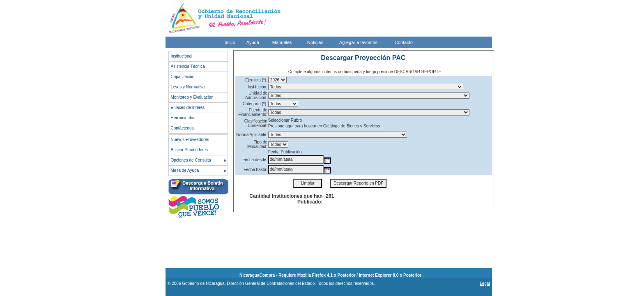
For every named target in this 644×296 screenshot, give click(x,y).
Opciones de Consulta (191, 160)
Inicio (230, 42)
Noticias (315, 42)
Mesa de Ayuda (185, 170)
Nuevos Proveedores (190, 140)
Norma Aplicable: (252, 135)
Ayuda (253, 42)
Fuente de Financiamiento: (253, 112)
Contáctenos (182, 128)
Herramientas (183, 118)
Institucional (182, 56)
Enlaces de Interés (188, 108)
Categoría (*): (255, 104)
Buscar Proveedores (190, 150)
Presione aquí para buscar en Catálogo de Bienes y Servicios (324, 126)
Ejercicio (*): (256, 80)
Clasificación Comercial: (256, 123)
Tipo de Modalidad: (257, 144)
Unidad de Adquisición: (256, 95)
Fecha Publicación (285, 152)
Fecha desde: (255, 160)
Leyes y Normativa (188, 87)
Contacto (404, 42)
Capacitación (183, 77)
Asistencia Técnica (188, 66)
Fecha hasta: (255, 170)
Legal (485, 283)
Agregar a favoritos (358, 42)
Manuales (282, 42)
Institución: (258, 87)
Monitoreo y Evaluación (192, 97)
